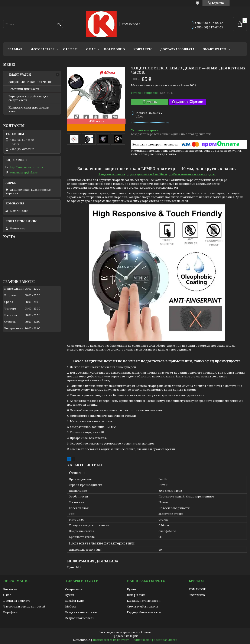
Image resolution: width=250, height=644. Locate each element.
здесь (210, 174)
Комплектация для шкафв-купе (29, 109)
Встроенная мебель (80, 618)
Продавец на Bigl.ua (125, 636)
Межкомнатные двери (144, 601)
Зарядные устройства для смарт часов (28, 98)
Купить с (190, 102)
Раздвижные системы (81, 612)
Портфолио (114, 49)
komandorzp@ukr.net (24, 172)
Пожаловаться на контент (111, 640)
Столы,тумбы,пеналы (142, 606)
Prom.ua (146, 632)
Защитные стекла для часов (30, 82)
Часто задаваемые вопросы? (24, 606)
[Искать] (59, 24)
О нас (91, 49)
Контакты (143, 49)
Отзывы (70, 49)
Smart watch (197, 595)
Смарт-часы (74, 589)
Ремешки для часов (24, 89)
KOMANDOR (197, 589)
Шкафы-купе (74, 601)
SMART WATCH (215, 49)
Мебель (71, 606)
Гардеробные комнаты (144, 612)
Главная (15, 49)
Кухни (70, 595)
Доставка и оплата (177, 49)
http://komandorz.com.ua (26, 167)
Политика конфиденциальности (154, 640)
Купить (152, 102)
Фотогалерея (43, 49)
